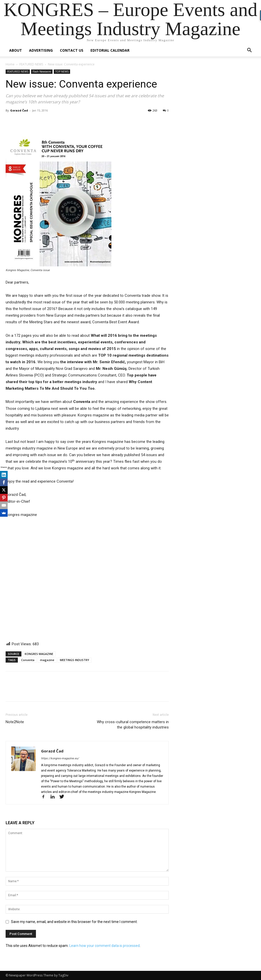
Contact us (72, 50)
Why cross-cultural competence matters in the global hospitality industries (133, 725)
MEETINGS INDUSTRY (75, 660)
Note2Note (15, 722)
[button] (249, 51)
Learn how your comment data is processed (105, 946)
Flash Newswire (42, 72)
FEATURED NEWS (31, 64)
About (16, 50)
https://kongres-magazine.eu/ (60, 758)
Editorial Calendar (110, 50)
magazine (47, 660)
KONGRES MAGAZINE (39, 654)
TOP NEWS (62, 72)
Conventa (28, 660)
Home (10, 64)
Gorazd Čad (19, 110)
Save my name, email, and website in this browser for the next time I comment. (74, 922)
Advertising (41, 50)
